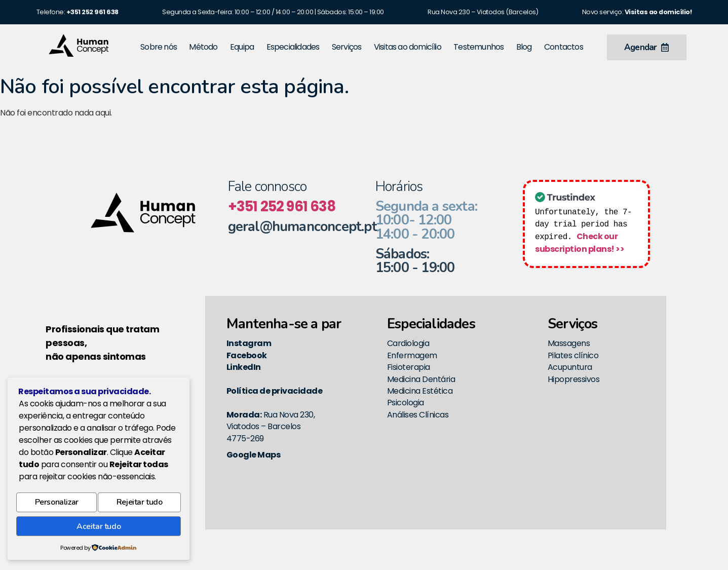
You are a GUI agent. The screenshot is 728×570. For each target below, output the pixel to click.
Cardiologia (408, 343)
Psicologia (406, 403)
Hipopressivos (574, 379)
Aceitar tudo (98, 527)
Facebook (247, 355)
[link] (92, 12)
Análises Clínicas (418, 415)
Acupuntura (570, 367)
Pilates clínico (573, 355)
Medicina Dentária (421, 379)
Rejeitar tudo (140, 506)
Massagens (569, 343)
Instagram (249, 343)
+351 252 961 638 (282, 206)
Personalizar (56, 506)
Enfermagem (412, 355)
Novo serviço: (637, 12)
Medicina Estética (420, 391)
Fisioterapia (409, 367)
